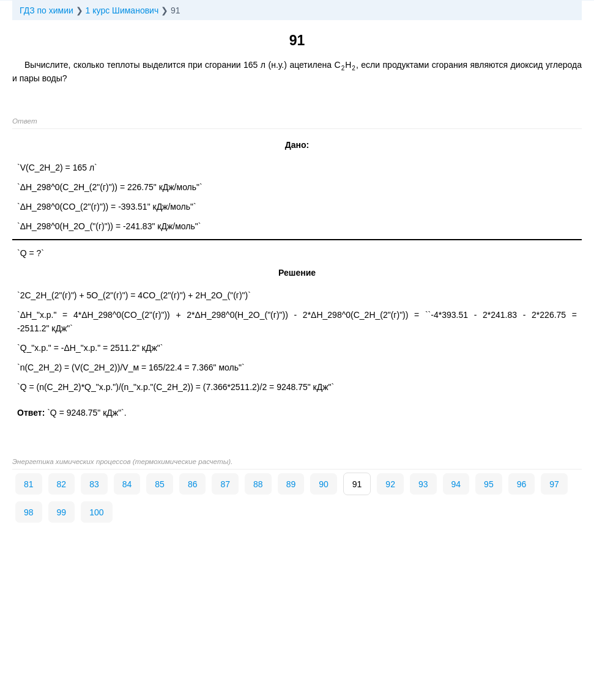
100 (96, 512)
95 (489, 484)
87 (225, 484)
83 (94, 484)
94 (456, 484)
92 (390, 484)
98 (29, 512)
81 (29, 484)
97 (554, 484)
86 (193, 484)
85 (160, 484)
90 (324, 484)
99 (62, 512)
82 (62, 484)
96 (522, 484)
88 (258, 484)
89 (291, 484)
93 (423, 484)
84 (127, 484)
